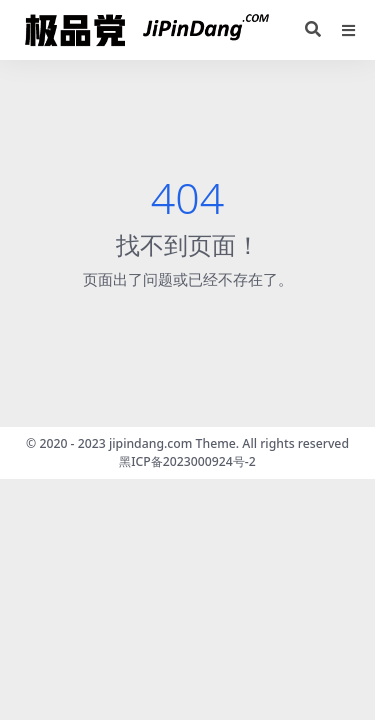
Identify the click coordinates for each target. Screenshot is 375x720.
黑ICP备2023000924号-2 (187, 461)
